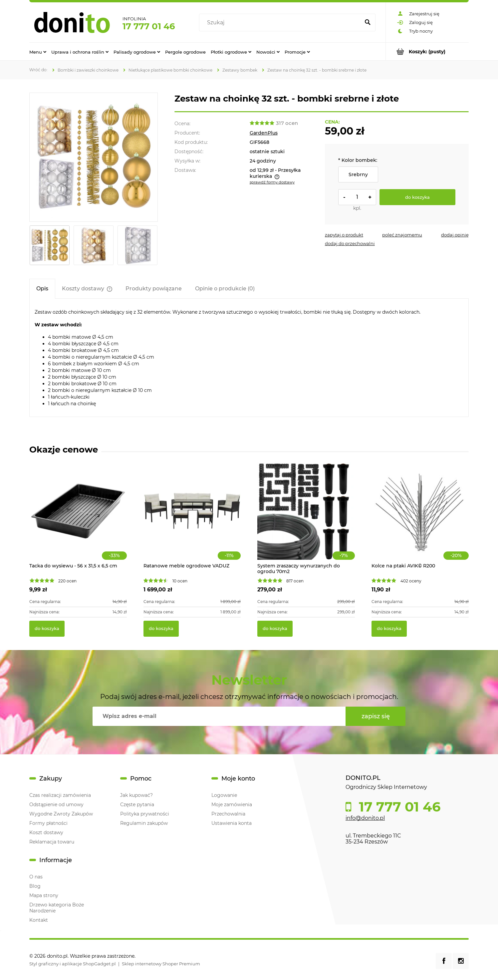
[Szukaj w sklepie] (281, 23)
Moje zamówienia (232, 805)
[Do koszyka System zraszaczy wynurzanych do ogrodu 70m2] (275, 629)
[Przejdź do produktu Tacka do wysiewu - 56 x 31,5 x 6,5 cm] (78, 518)
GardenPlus (264, 133)
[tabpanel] (249, 358)
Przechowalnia (228, 814)
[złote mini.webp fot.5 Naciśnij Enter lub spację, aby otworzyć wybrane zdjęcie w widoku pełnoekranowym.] (94, 157)
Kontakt (39, 920)
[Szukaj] (368, 23)
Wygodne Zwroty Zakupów (61, 814)
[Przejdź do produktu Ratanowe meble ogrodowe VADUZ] (192, 518)
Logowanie (224, 795)
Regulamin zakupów (144, 823)
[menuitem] (38, 52)
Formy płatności (48, 823)
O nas (36, 877)
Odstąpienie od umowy (56, 805)
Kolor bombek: (358, 160)
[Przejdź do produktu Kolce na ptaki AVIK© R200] (420, 518)
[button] (344, 235)
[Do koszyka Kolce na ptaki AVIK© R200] (389, 629)
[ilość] (357, 197)
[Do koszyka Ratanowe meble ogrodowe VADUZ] (161, 629)
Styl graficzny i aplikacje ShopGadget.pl (73, 964)
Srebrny (358, 174)
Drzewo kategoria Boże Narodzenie (57, 908)
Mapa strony (44, 895)
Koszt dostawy (46, 832)
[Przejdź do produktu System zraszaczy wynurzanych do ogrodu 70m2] (306, 518)
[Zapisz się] (375, 716)
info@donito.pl (365, 818)
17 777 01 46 (149, 26)
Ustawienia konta (232, 823)
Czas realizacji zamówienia (60, 795)
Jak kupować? (136, 795)
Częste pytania (137, 805)
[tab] (42, 289)
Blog (35, 886)
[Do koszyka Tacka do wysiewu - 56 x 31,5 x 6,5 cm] (47, 629)
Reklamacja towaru (52, 842)
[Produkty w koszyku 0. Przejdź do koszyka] (427, 51)
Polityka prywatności (145, 814)
